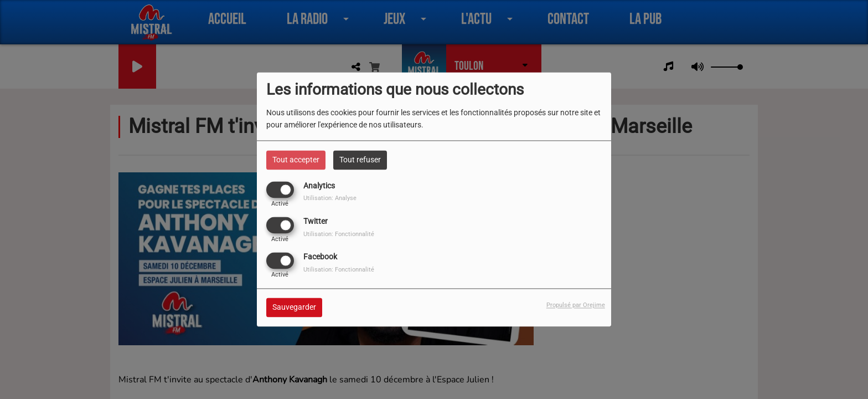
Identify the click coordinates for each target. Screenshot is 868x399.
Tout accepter (296, 160)
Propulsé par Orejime (576, 306)
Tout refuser (360, 160)
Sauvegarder (294, 308)
